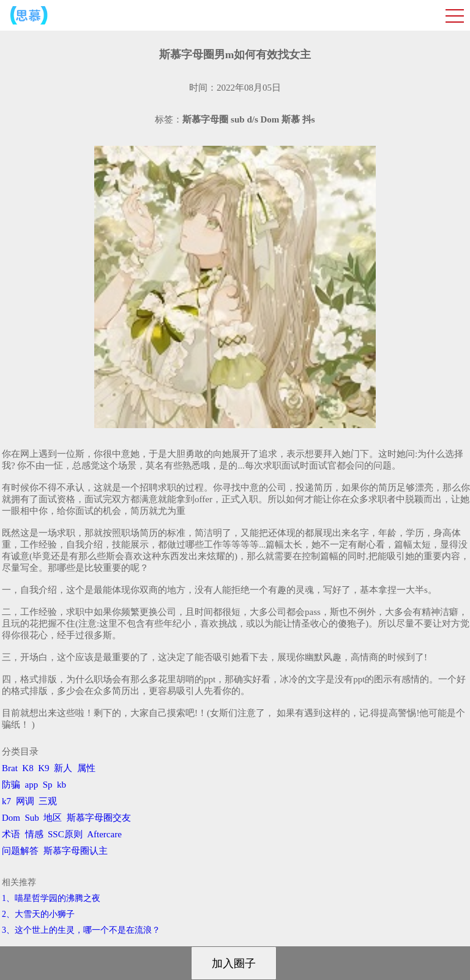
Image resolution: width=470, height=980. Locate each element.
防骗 (11, 785)
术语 (11, 834)
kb (62, 785)
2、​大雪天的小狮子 (38, 914)
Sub (32, 818)
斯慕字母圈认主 (76, 851)
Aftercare (104, 834)
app (32, 785)
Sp (48, 785)
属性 (86, 768)
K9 (43, 768)
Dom (11, 818)
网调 (25, 801)
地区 (53, 818)
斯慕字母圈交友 (99, 818)
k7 (6, 801)
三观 (48, 801)
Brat (10, 768)
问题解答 (20, 851)
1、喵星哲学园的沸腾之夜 (51, 898)
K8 (28, 768)
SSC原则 (65, 834)
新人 (63, 768)
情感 (34, 834)
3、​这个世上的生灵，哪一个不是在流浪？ (81, 930)
